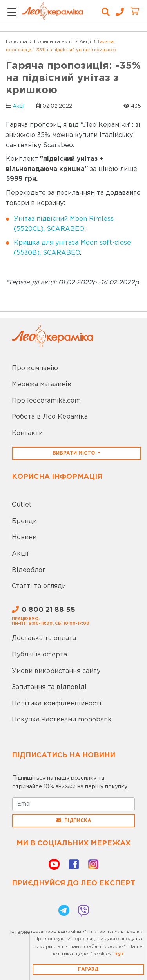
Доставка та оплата (44, 638)
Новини (24, 537)
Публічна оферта (39, 655)
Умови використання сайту (56, 671)
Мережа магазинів (42, 384)
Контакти (27, 433)
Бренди (24, 521)
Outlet (22, 505)
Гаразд (88, 969)
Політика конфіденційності (57, 704)
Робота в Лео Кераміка (50, 417)
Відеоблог (29, 570)
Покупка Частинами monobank (62, 720)
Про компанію (35, 368)
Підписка (74, 820)
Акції (19, 106)
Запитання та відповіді (49, 687)
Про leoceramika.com (46, 401)
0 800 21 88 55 (44, 610)
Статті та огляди (39, 586)
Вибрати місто (74, 453)
